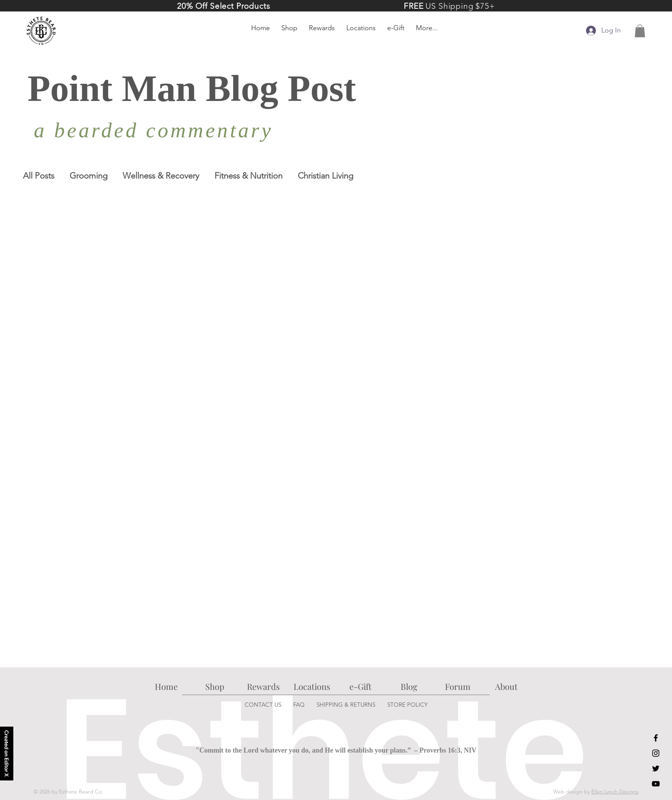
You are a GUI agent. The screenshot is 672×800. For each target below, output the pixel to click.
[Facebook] (656, 738)
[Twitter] (656, 768)
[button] (640, 31)
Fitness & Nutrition (248, 176)
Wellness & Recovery (161, 176)
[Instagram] (656, 753)
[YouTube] (656, 784)
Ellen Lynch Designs (615, 792)
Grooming (88, 176)
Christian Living (325, 176)
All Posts (39, 176)
